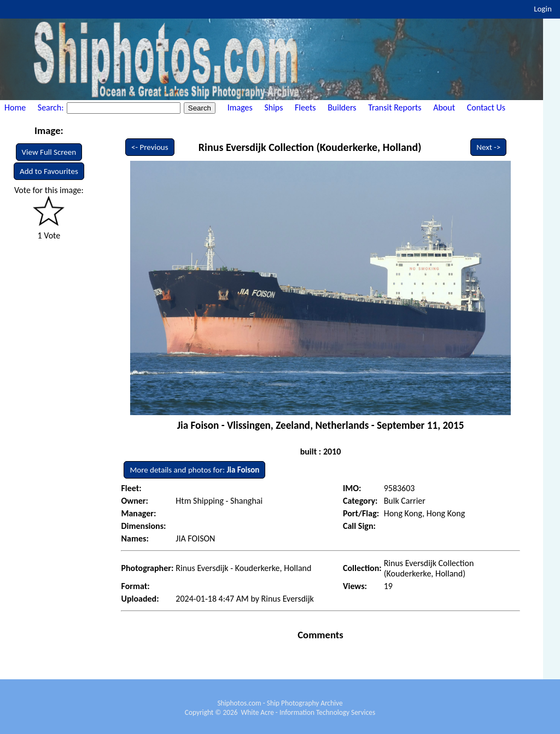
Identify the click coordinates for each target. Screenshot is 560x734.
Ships (273, 107)
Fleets (305, 107)
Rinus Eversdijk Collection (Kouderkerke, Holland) (310, 147)
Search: (52, 107)
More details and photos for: (194, 470)
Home (15, 107)
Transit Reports (395, 107)
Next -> (488, 147)
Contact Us (486, 107)
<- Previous (150, 147)
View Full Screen (49, 152)
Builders (342, 107)
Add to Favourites (49, 171)
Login (543, 9)
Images (240, 107)
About (444, 107)
